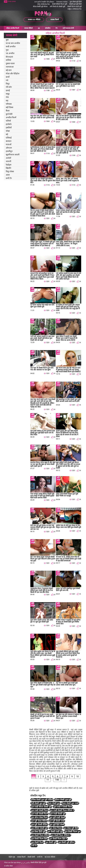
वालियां (8, 60)
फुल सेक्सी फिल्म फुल (73, 832)
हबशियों (9, 128)
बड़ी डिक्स (10, 107)
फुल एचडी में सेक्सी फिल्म (63, 807)
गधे (7, 80)
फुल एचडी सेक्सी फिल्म (40, 810)
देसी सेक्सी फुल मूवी (38, 803)
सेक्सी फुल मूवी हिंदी (75, 4)
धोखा (8, 131)
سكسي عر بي (26, 862)
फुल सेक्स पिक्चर (56, 828)
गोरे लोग (9, 87)
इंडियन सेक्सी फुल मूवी (63, 800)
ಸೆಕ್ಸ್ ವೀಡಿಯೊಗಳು (44, 4)
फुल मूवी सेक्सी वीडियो (39, 825)
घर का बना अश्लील (13, 43)
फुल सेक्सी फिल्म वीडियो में (61, 835)
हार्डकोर (9, 124)
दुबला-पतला (10, 63)
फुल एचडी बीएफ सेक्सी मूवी (41, 807)
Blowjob (9, 57)
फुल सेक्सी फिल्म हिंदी (39, 839)
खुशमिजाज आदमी (13, 155)
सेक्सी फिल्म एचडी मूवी (75, 7)
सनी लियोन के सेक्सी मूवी (58, 7)
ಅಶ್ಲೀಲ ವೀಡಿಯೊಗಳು (75, 9)
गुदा (7, 50)
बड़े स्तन (9, 70)
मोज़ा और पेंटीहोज (13, 74)
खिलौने (8, 168)
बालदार (9, 141)
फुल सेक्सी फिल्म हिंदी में (58, 839)
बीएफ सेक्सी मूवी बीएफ (40, 7)
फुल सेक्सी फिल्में (37, 842)
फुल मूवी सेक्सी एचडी (57, 821)
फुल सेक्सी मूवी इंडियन (66, 842)
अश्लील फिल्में (11, 117)
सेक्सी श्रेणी (31, 857)
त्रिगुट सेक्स (10, 171)
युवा (7, 40)
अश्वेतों (8, 158)
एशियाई (9, 138)
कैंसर (8, 111)
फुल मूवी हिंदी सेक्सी (57, 825)
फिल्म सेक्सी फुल (54, 803)
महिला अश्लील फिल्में (13, 28)
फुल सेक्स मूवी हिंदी (76, 2)
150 (57, 780)
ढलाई (8, 90)
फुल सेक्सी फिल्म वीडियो (40, 835)
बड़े (7, 134)
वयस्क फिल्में (21, 857)
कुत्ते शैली (9, 114)
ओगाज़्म (9, 148)
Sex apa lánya (16, 862)
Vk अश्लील (10, 53)
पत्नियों (8, 121)
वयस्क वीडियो (28, 28)
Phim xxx (7, 862)
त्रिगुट (8, 84)
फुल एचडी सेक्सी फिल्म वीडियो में (62, 810)
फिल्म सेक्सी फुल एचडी (70, 803)
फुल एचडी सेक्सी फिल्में (40, 814)
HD (39, 28)
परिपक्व (9, 104)
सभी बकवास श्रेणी (68, 28)
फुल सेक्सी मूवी (51, 842)
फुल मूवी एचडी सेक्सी (57, 817)
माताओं (9, 144)
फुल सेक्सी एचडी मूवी (55, 832)
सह (7, 101)
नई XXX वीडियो (50, 857)
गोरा (7, 97)
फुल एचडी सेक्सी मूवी (58, 814)
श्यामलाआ (10, 67)
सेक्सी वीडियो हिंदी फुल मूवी (39, 862)
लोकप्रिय (48, 28)
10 (77, 777)
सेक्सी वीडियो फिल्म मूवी (60, 4)
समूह (8, 94)
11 (48, 780)
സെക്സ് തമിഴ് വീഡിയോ (44, 2)
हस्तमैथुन (9, 151)
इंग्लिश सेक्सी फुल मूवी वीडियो (42, 800)
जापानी (9, 161)
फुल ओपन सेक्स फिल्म (39, 817)
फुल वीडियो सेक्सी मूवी (39, 828)
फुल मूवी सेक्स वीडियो (39, 821)
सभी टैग (9, 178)
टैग (57, 28)
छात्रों (8, 77)
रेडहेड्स (9, 165)
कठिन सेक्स (9, 866)
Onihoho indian (62, 2)
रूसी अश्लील (11, 47)
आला (8, 175)
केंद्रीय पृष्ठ (12, 857)
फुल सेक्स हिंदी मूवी (38, 832)
